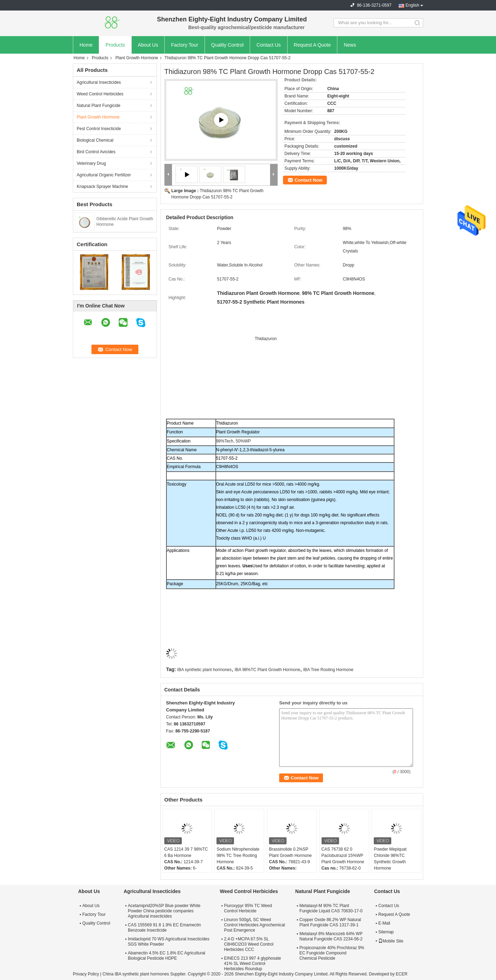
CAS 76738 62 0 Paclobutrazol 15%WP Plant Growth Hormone (343, 856)
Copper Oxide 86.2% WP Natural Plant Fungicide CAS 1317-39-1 (330, 922)
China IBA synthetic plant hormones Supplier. (145, 974)
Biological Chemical (95, 140)
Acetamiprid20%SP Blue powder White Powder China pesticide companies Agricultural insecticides (164, 911)
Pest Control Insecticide (99, 129)
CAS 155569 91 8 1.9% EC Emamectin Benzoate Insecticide (164, 928)
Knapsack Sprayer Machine (102, 187)
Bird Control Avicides (96, 152)
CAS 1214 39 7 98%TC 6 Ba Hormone (186, 852)
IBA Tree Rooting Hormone (328, 670)
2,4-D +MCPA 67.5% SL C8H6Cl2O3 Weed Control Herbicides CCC (249, 944)
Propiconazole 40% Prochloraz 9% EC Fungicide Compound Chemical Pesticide (332, 953)
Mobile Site (391, 941)
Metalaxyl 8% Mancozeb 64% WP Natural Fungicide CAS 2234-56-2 (331, 936)
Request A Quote (312, 45)
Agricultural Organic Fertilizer (104, 175)
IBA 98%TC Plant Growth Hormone (267, 670)
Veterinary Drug (91, 163)
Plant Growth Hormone (137, 58)
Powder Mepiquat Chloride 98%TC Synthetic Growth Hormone (390, 859)
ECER (402, 974)
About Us (148, 45)
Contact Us (268, 45)
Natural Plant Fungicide (99, 106)
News (350, 45)
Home (86, 45)
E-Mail (384, 923)
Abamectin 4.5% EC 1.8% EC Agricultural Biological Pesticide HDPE (167, 956)
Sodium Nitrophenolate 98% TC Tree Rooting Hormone (238, 856)
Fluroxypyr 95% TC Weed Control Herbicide (248, 908)
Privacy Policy (86, 974)
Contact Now (308, 180)
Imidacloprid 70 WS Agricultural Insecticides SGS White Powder (169, 942)
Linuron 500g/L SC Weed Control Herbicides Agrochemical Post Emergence (254, 925)
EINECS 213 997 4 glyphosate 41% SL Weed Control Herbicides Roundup (252, 964)
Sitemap (386, 932)
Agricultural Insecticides (99, 82)
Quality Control (228, 45)
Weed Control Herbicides (100, 94)
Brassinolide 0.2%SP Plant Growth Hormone (290, 852)
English (412, 5)
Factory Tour (185, 45)
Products (115, 45)
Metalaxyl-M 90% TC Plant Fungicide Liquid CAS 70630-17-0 (331, 908)
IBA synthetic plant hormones (204, 670)
